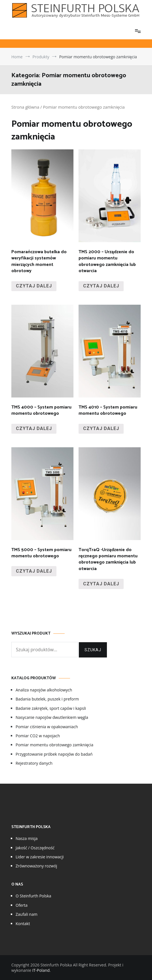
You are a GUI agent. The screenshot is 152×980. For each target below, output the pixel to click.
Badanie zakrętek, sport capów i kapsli (51, 708)
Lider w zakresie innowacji (40, 857)
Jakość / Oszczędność (35, 848)
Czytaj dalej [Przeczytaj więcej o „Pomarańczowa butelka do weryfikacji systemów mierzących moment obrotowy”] (34, 286)
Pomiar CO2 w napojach (38, 736)
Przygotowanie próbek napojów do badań (54, 754)
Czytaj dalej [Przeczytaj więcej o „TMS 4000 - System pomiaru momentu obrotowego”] (34, 428)
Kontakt (23, 924)
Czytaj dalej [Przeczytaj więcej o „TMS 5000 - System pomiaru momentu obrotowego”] (34, 571)
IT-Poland (41, 970)
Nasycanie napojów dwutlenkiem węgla (52, 717)
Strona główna (25, 107)
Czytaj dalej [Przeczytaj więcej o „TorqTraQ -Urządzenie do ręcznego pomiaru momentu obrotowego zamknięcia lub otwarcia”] (101, 584)
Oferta (22, 905)
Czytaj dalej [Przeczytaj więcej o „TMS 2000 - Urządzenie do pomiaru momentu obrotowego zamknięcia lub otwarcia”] (101, 286)
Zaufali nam (27, 914)
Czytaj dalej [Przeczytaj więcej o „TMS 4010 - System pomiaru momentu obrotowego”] (101, 428)
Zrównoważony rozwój (36, 866)
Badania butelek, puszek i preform (47, 699)
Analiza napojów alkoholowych (44, 690)
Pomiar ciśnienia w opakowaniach (47, 727)
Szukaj (93, 650)
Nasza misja (27, 838)
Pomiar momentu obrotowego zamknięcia (54, 745)
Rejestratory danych (34, 763)
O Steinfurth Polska (33, 896)
